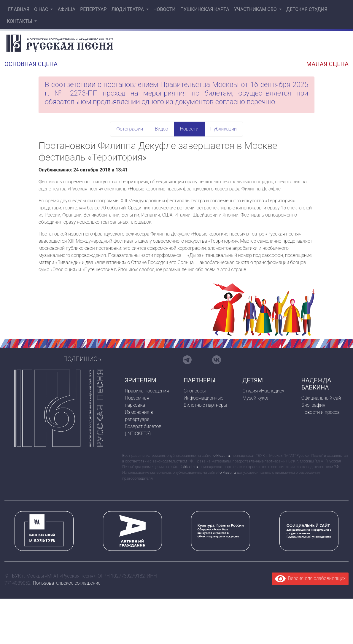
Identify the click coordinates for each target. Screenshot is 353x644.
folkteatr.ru (221, 455)
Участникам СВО (256, 9)
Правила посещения (147, 391)
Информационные (203, 398)
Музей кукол (256, 398)
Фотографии (130, 129)
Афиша (66, 9)
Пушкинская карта (205, 9)
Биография (313, 405)
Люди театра (128, 9)
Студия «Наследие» (263, 391)
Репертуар (93, 9)
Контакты (20, 21)
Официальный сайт (322, 398)
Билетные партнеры (205, 405)
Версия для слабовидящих (310, 578)
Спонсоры (195, 391)
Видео (161, 129)
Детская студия (307, 9)
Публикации (224, 129)
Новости (164, 9)
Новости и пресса (321, 412)
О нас (42, 9)
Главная (18, 9)
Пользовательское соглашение (67, 583)
